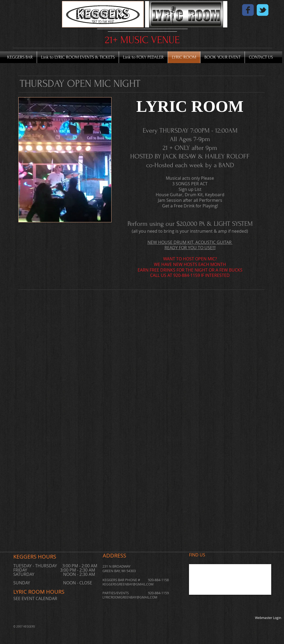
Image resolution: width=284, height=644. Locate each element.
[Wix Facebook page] (248, 10)
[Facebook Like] (254, 17)
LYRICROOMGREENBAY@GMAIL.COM (130, 597)
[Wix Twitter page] (263, 10)
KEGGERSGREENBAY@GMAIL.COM (128, 584)
